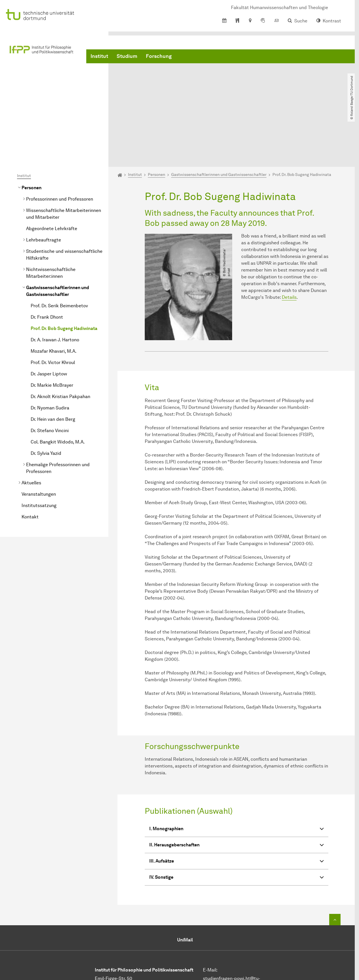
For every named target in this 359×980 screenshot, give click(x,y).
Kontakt (30, 460)
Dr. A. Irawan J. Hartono (55, 283)
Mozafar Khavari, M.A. (54, 295)
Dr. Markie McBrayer (52, 329)
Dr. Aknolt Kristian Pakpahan (60, 340)
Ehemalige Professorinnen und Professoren (58, 412)
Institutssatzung (39, 449)
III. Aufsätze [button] (237, 805)
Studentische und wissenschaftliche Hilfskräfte (64, 198)
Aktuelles (31, 426)
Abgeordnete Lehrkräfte (52, 172)
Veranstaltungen (39, 438)
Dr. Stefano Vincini (50, 374)
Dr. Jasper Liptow (49, 317)
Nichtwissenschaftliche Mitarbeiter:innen (51, 216)
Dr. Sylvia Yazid (46, 397)
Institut (99, 57)
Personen (32, 131)
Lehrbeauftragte (44, 183)
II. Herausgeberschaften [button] (237, 789)
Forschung (159, 57)
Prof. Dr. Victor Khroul (53, 306)
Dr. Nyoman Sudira (50, 351)
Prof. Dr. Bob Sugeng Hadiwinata (64, 272)
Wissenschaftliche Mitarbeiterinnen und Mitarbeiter (64, 157)
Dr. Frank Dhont (47, 261)
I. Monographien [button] (237, 773)
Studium (127, 57)
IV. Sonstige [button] (237, 821)
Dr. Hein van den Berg (53, 363)
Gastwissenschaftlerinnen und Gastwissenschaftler (58, 235)
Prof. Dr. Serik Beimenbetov (59, 249)
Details (289, 241)
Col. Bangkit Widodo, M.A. (58, 385)
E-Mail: (210, 913)
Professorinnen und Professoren (60, 143)
